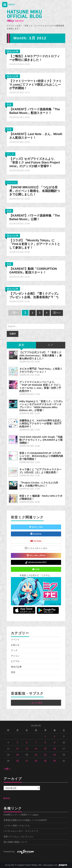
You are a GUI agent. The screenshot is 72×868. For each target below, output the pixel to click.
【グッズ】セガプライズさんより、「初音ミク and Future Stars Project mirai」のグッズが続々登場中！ (35, 162)
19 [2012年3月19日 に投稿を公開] (18, 755)
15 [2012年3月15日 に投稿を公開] (45, 749)
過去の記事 (13, 51)
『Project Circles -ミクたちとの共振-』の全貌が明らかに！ (39, 484)
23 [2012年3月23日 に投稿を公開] (54, 755)
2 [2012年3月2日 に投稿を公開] (55, 736)
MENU (8, 5)
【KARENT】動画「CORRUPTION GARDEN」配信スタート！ (33, 271)
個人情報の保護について (15, 842)
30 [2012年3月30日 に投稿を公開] (54, 761)
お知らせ (15, 645)
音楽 (9, 104)
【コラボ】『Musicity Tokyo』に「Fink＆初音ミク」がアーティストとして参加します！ (35, 244)
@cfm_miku (36, 527)
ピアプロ (15, 661)
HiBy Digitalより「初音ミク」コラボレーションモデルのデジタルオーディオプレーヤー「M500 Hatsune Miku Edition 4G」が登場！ (41, 406)
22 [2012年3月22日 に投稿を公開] (45, 755)
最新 (21, 345)
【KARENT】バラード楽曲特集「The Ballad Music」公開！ (35, 217)
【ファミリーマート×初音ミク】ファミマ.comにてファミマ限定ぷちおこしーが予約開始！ (35, 85)
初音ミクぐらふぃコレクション (19, 837)
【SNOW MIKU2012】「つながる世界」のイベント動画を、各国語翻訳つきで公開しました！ (35, 191)
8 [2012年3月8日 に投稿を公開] (45, 743)
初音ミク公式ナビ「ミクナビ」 (36, 575)
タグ (51, 345)
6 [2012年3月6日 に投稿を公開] (27, 743)
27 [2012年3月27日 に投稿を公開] (27, 761)
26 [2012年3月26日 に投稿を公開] (18, 761)
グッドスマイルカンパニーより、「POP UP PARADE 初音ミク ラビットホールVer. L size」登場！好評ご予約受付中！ (40, 386)
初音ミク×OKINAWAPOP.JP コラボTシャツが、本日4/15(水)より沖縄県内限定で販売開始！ (41, 456)
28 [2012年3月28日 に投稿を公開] (36, 761)
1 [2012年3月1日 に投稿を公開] (45, 736)
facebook (36, 534)
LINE (36, 569)
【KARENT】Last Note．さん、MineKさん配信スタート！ (36, 136)
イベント (11, 182)
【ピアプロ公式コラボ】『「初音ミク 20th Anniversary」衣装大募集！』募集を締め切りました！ (41, 355)
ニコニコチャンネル (36, 548)
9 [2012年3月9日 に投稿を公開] (55, 743)
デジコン (15, 656)
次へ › (57, 313)
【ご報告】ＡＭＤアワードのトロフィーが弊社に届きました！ (35, 58)
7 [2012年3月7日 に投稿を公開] (36, 743)
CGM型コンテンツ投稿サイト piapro (21, 815)
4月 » (8, 769)
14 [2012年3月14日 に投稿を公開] (36, 749)
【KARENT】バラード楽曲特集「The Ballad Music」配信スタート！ (35, 111)
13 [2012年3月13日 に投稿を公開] (27, 749)
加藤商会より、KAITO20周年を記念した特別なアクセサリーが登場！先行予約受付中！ (41, 423)
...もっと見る (36, 703)
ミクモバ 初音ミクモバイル (17, 826)
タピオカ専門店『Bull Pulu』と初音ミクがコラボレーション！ (41, 370)
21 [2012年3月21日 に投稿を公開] (36, 755)
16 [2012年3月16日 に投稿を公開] (54, 749)
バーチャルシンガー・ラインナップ (21, 831)
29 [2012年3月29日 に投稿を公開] (45, 761)
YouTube (36, 541)
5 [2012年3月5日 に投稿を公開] (17, 743)
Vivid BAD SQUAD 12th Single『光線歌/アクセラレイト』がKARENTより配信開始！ (41, 440)
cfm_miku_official (36, 555)
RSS (7, 798)
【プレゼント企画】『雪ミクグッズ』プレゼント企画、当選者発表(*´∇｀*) (35, 295)
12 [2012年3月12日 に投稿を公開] (18, 749)
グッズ (10, 154)
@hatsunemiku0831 (36, 563)
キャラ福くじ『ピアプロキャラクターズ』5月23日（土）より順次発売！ (40, 471)
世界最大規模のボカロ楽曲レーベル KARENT (25, 820)
